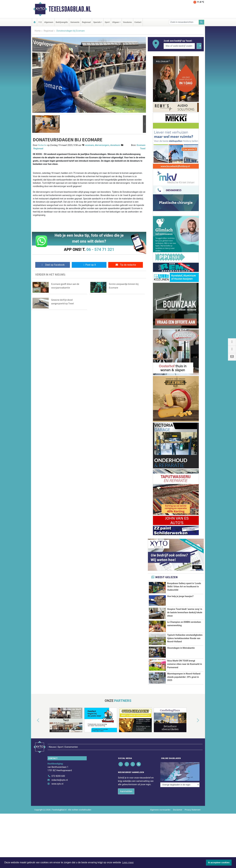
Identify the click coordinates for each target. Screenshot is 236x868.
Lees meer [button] (128, 862)
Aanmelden (126, 791)
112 (40, 22)
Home (38, 31)
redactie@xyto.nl (60, 780)
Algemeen (49, 22)
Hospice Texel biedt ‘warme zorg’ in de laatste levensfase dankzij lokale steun (185, 612)
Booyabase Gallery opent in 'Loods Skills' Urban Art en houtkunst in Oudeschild (184, 587)
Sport (107, 22)
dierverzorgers (102, 145)
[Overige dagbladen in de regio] (180, 785)
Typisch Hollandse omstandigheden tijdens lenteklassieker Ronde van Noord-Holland (185, 638)
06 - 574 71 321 (100, 249)
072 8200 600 (58, 776)
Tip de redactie (126, 265)
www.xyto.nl (57, 784)
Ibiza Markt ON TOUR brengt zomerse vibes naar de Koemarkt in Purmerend (185, 664)
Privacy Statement (193, 810)
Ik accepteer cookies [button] (219, 863)
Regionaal (86, 22)
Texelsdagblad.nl (70, 9)
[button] (34, 124)
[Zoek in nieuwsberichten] (184, 22)
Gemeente (75, 22)
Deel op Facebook (53, 265)
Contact (138, 22)
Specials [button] (97, 22)
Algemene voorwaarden (160, 810)
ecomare (89, 145)
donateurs (115, 145)
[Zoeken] (202, 22)
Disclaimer (178, 810)
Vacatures (127, 22)
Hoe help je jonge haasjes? (180, 596)
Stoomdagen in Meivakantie (181, 648)
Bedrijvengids (62, 22)
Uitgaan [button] (116, 22)
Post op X (89, 265)
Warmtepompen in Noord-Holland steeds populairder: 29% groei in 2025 (184, 677)
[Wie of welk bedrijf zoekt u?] (179, 46)
